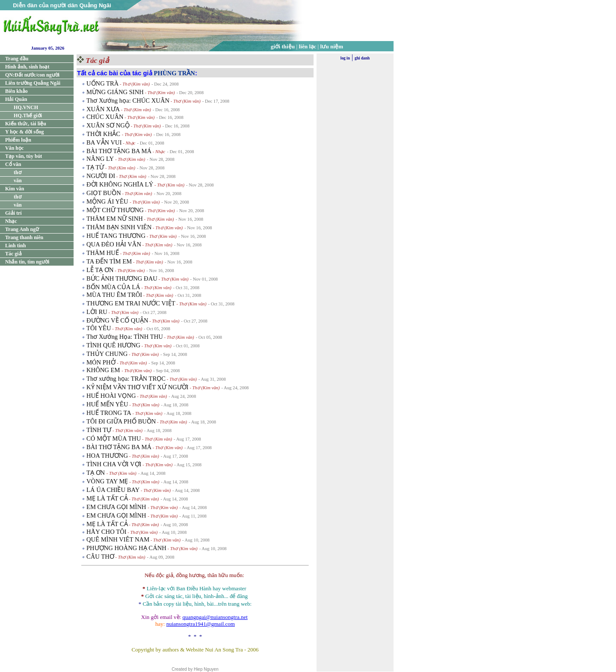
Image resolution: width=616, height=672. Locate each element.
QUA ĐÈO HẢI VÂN (114, 244)
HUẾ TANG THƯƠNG (116, 236)
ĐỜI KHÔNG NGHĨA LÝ (120, 184)
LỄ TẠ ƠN (100, 270)
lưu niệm (332, 46)
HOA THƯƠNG (107, 456)
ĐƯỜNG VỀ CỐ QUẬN (117, 320)
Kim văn (15, 189)
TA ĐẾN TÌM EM (109, 261)
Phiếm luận (18, 140)
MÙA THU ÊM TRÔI (114, 295)
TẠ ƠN (96, 473)
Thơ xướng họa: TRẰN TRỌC (126, 379)
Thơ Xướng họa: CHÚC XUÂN (128, 101)
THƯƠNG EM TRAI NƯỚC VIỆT (131, 303)
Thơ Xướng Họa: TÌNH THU (125, 337)
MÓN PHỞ (102, 362)
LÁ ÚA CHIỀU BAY (113, 490)
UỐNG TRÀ (102, 83)
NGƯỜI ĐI (101, 176)
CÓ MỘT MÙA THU (114, 438)
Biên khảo (16, 91)
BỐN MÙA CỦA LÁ (113, 287)
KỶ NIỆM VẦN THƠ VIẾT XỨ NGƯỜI (138, 387)
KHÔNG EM (104, 370)
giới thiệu (283, 46)
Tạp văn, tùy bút (24, 156)
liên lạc (308, 46)
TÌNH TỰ (99, 430)
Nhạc (11, 221)
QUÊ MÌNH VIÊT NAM (118, 539)
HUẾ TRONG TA (109, 413)
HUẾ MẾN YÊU (107, 404)
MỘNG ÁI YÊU (108, 201)
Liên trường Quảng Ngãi (33, 83)
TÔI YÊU (99, 328)
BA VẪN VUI (104, 142)
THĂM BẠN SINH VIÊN (119, 227)
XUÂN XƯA (103, 109)
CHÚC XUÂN (105, 117)
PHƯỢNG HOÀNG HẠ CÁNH (126, 548)
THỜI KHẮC (104, 134)
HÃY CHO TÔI (107, 532)
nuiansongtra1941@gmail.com (201, 624)
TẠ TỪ (95, 167)
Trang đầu (17, 59)
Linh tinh (15, 246)
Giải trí (13, 213)
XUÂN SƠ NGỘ (108, 125)
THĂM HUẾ (103, 253)
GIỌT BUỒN (104, 193)
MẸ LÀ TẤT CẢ (107, 498)
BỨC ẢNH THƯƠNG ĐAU (122, 278)
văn (18, 181)
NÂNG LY (101, 159)
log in (345, 58)
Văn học (14, 148)
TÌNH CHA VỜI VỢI (114, 464)
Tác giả (13, 254)
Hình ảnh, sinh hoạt (27, 67)
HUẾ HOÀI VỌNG (111, 396)
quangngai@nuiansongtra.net (215, 617)
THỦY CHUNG (107, 354)
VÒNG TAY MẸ (107, 481)
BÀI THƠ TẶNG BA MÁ (119, 151)
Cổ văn (13, 164)
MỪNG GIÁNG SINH (115, 92)
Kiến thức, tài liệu (26, 124)
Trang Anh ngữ (22, 229)
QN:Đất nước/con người (32, 75)
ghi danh (362, 58)
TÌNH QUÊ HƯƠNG (113, 345)
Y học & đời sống (25, 132)
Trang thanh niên (24, 237)
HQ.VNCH (26, 107)
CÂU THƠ (100, 557)
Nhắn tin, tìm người (27, 262)
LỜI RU (97, 312)
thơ (18, 172)
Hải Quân (16, 99)
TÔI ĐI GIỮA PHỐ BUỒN (121, 421)
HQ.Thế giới (28, 115)
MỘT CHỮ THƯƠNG (115, 210)
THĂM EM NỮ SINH (115, 219)
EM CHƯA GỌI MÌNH (117, 507)
